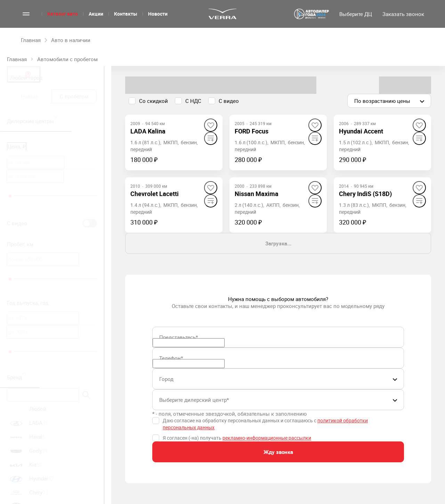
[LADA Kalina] (148, 131)
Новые (29, 96)
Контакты (126, 14)
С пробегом (74, 96)
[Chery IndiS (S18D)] (365, 194)
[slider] (10, 196)
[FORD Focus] (252, 131)
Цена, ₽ (17, 146)
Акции (96, 14)
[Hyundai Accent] (361, 131)
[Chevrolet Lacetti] (155, 194)
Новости (158, 14)
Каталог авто (63, 14)
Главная (17, 59)
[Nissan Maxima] (257, 194)
